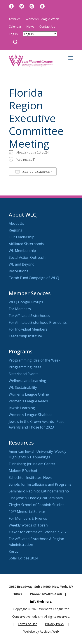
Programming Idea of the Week (35, 360)
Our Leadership (22, 237)
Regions (15, 230)
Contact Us (47, 26)
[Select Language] (40, 34)
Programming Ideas (25, 367)
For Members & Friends (28, 518)
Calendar (15, 26)
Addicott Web (49, 631)
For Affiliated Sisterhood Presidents (38, 322)
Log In (13, 34)
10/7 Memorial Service (27, 512)
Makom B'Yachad (23, 471)
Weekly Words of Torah (28, 525)
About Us (16, 223)
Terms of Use (27, 624)
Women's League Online (29, 394)
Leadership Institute (25, 336)
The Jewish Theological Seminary (36, 498)
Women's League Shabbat (30, 415)
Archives (15, 19)
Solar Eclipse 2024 (23, 558)
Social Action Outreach (27, 257)
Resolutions (18, 271)
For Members (20, 309)
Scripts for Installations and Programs (40, 484)
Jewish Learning (22, 408)
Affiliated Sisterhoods (26, 244)
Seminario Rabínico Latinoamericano (39, 491)
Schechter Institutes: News (31, 478)
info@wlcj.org (41, 601)
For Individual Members (28, 329)
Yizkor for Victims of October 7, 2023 (39, 532)
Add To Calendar (33, 172)
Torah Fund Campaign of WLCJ (34, 278)
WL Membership (22, 251)
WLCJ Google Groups (26, 302)
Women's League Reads (28, 401)
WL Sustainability (23, 387)
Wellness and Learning (27, 381)
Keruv (14, 551)
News (30, 26)
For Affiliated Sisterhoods (29, 316)
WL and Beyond (22, 264)
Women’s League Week (42, 19)
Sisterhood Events (24, 374)
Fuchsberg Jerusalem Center (32, 464)
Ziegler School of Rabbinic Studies (37, 505)
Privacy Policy (55, 624)
